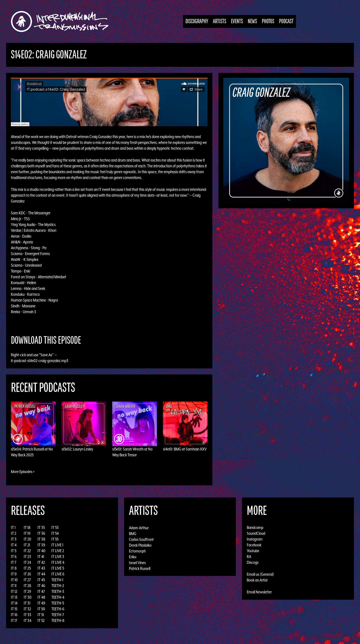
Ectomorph (137, 551)
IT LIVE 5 (58, 568)
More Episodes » (23, 472)
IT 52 (41, 621)
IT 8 (14, 568)
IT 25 (27, 568)
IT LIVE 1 (57, 545)
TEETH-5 (58, 603)
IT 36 (41, 533)
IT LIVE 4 (58, 562)
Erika (133, 557)
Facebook (254, 545)
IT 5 (14, 551)
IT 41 (41, 557)
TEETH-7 (58, 615)
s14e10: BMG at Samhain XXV (185, 449)
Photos (268, 21)
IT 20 (28, 539)
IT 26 (27, 574)
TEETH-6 (58, 609)
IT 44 (41, 574)
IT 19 (27, 533)
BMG (133, 533)
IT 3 (14, 539)
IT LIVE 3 (58, 557)
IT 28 (28, 586)
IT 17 (14, 621)
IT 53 (55, 528)
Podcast (286, 21)
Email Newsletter (259, 592)
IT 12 (14, 591)
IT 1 (13, 528)
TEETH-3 (58, 591)
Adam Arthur (139, 528)
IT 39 (41, 545)
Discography (197, 21)
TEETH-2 (58, 586)
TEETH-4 (58, 597)
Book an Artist (257, 580)
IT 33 (28, 615)
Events (237, 21)
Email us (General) (260, 574)
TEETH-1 (57, 580)
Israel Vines (137, 562)
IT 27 (27, 580)
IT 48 (41, 597)
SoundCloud (256, 533)
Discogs (253, 562)
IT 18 (27, 528)
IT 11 (14, 586)
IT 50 (41, 609)
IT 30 (28, 597)
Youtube (253, 551)
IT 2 (14, 533)
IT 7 (14, 562)
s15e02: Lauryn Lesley (77, 449)
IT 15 (14, 609)
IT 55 (55, 539)
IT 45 (41, 580)
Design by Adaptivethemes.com (339, 639)
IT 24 (27, 562)
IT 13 (14, 597)
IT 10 (14, 580)
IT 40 (41, 551)
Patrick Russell (140, 568)
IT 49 (41, 603)
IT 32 (27, 609)
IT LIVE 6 (58, 574)
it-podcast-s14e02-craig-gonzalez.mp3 (40, 361)
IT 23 (27, 557)
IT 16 (14, 615)
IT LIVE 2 (58, 551)
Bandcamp (255, 528)
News (252, 21)
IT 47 (41, 591)
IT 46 (41, 586)
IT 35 (41, 528)
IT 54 (55, 533)
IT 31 (27, 603)
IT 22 (27, 551)
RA (249, 557)
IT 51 (41, 615)
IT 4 (14, 545)
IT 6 (14, 557)
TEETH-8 (58, 621)
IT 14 (14, 603)
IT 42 (41, 562)
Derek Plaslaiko (140, 545)
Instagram (255, 539)
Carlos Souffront (141, 539)
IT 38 (41, 539)
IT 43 (41, 568)
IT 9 (14, 574)
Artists (220, 21)
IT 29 (27, 591)
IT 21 (27, 545)
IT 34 (28, 621)
